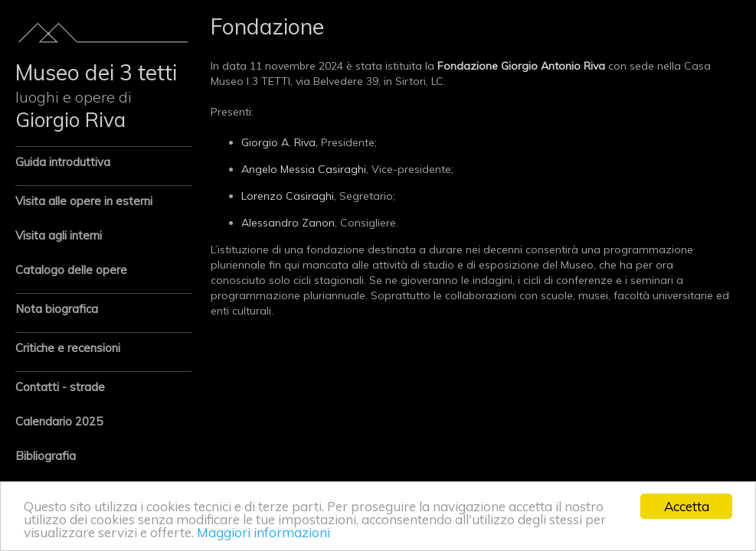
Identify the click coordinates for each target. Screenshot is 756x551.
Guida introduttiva (63, 162)
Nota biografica (57, 309)
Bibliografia (46, 456)
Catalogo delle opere (71, 270)
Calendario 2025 (59, 421)
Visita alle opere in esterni (84, 201)
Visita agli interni (59, 235)
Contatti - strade (60, 387)
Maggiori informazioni (263, 532)
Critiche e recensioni (68, 348)
